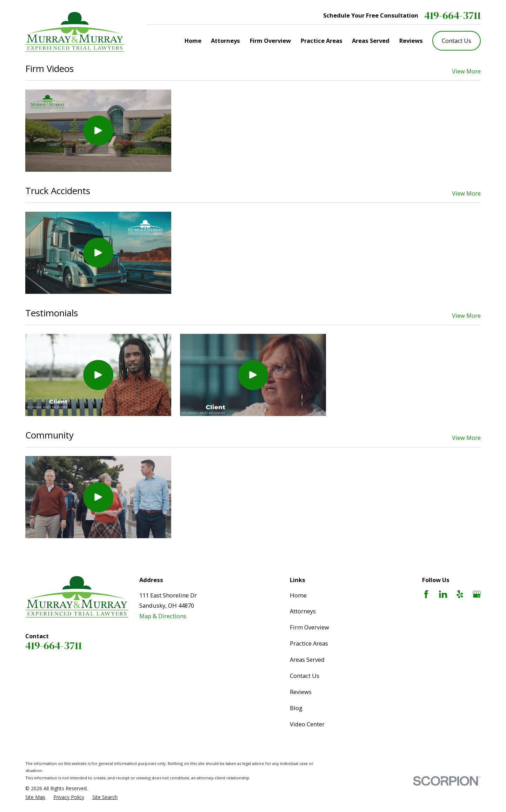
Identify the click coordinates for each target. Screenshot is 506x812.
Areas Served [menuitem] (371, 41)
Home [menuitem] (193, 41)
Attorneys (303, 611)
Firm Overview (309, 627)
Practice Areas (309, 643)
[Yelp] (460, 594)
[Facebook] (426, 594)
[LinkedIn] (443, 594)
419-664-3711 (452, 16)
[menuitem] (35, 797)
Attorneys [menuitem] (225, 41)
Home (298, 595)
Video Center (307, 724)
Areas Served (307, 659)
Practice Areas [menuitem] (322, 41)
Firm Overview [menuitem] (270, 41)
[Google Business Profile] (477, 594)
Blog (296, 708)
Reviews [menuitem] (411, 41)
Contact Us (457, 41)
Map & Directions (163, 616)
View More (466, 71)
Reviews (301, 692)
